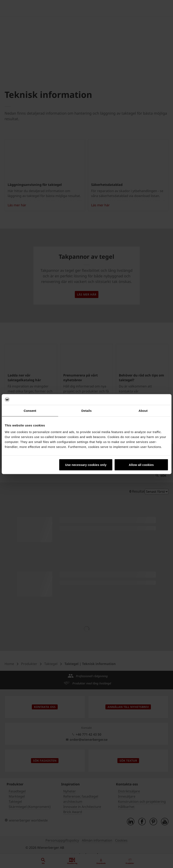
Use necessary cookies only (86, 465)
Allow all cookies (141, 465)
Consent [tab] (30, 411)
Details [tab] (87, 411)
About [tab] (143, 411)
